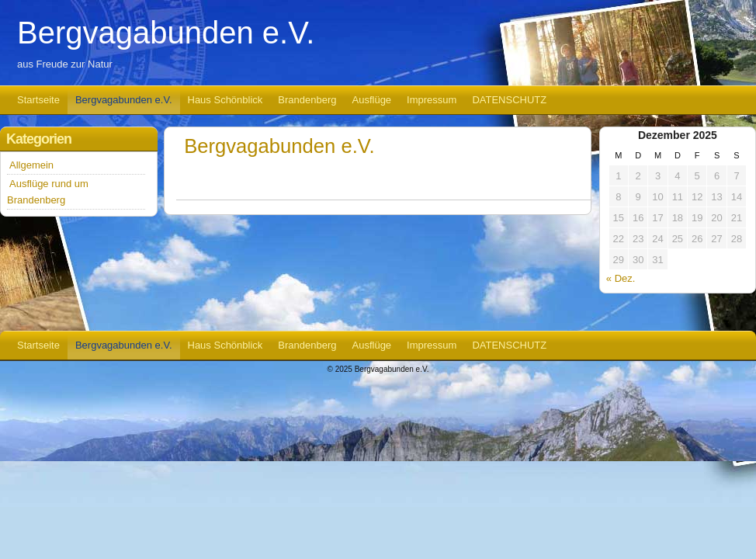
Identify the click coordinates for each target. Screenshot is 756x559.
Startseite (38, 100)
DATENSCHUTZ (509, 100)
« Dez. (621, 278)
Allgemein (31, 165)
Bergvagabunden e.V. (166, 33)
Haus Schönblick (225, 100)
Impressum (432, 100)
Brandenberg (307, 100)
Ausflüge (372, 100)
